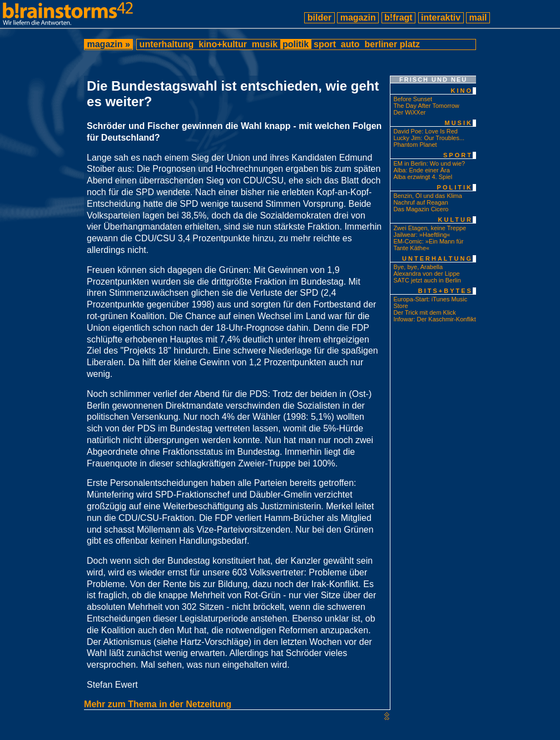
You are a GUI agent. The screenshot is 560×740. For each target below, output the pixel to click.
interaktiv (441, 18)
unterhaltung (167, 44)
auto (350, 44)
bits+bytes (445, 291)
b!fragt (399, 18)
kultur (455, 220)
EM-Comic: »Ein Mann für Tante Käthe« (428, 245)
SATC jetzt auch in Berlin (427, 280)
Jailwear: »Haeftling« (422, 235)
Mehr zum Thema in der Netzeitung (158, 704)
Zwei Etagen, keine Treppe (430, 228)
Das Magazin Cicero (421, 209)
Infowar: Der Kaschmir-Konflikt (435, 319)
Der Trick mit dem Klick (424, 312)
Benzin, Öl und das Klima (428, 196)
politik (296, 44)
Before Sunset (413, 99)
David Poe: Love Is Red (425, 131)
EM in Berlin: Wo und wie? (429, 163)
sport (325, 44)
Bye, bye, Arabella (418, 267)
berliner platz (392, 44)
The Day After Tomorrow (426, 106)
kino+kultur (223, 44)
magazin (358, 18)
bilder (319, 18)
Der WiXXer (409, 112)
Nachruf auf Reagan (420, 202)
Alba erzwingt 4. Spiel (423, 177)
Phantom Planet (415, 145)
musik (264, 44)
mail (478, 18)
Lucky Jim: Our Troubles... (429, 138)
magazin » (108, 44)
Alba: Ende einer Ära (422, 170)
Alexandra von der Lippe (426, 274)
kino (462, 91)
